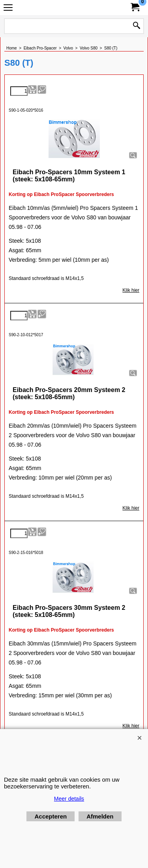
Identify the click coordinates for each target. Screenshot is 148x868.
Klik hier (131, 290)
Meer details (69, 799)
